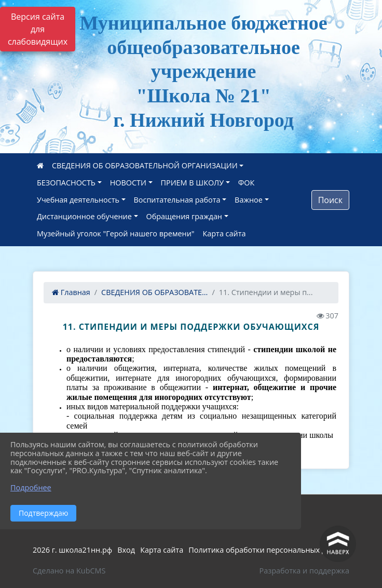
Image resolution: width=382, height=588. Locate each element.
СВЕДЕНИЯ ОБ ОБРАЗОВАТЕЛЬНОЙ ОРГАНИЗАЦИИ (145, 165)
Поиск (330, 200)
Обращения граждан (184, 216)
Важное (249, 200)
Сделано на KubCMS (69, 571)
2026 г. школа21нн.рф (72, 550)
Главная (71, 292)
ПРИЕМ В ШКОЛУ (193, 183)
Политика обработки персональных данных (269, 550)
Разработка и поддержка (304, 571)
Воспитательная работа (177, 200)
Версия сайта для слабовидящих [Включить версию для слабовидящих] (38, 29)
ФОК (246, 183)
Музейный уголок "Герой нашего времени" (116, 233)
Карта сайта (224, 233)
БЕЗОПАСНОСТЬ (66, 183)
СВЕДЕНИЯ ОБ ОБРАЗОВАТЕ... (154, 292)
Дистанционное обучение (84, 216)
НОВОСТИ (128, 183)
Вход (126, 550)
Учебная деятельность (78, 200)
